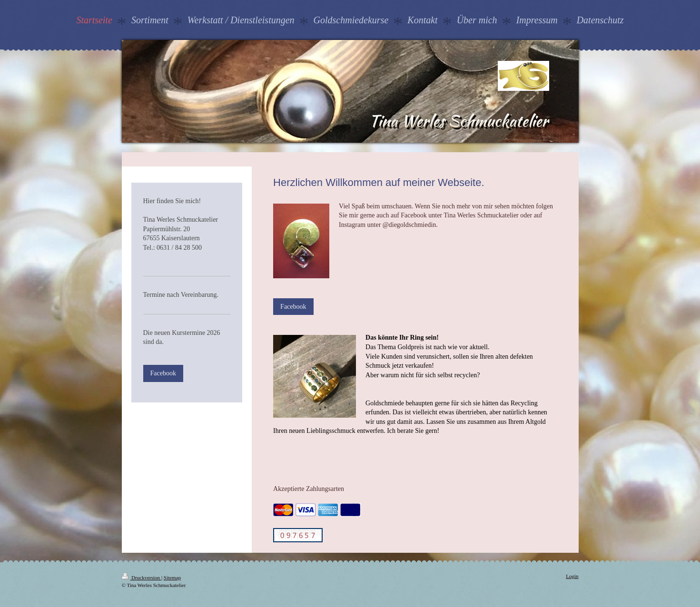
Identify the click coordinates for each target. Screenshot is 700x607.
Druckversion (142, 578)
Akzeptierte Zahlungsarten (309, 489)
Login (572, 576)
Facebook (293, 307)
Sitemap (172, 578)
